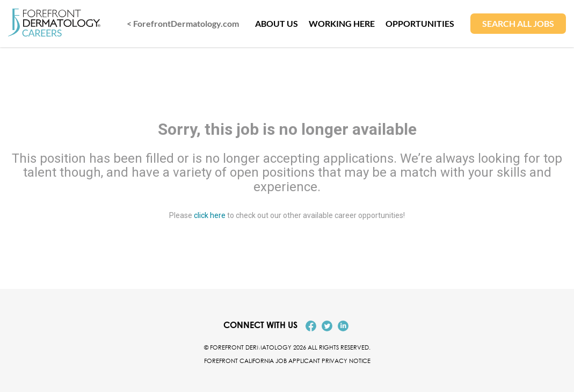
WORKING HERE (342, 23)
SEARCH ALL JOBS (518, 23)
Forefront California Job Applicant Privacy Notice (287, 361)
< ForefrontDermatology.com (183, 23)
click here (210, 216)
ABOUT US (277, 23)
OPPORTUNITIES (420, 23)
